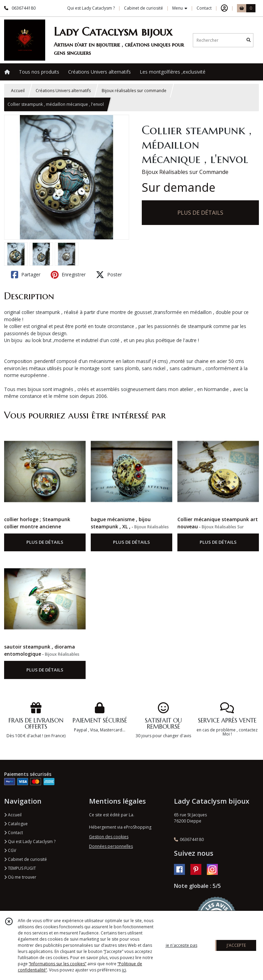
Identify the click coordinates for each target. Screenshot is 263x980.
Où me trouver (20, 877)
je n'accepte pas (181, 945)
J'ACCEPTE (236, 945)
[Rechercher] (249, 40)
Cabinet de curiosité (26, 859)
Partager (26, 275)
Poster (109, 275)
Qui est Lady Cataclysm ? (30, 841)
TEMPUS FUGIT (20, 868)
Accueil (18, 91)
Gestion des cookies (109, 837)
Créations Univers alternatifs (63, 91)
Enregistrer (68, 275)
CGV (10, 850)
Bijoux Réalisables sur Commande (185, 172)
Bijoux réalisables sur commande (134, 91)
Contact (204, 8)
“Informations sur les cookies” (58, 964)
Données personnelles (111, 846)
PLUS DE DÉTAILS (200, 213)
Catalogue (16, 824)
